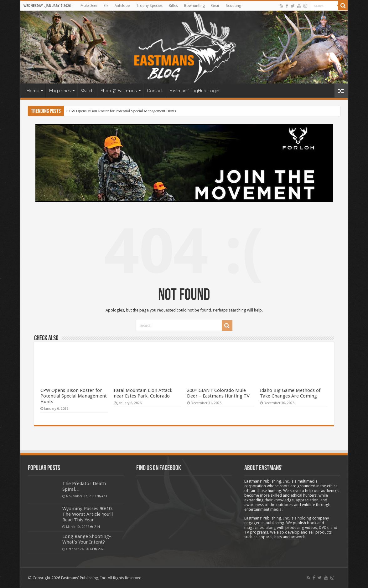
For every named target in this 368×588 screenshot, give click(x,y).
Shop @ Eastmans (119, 91)
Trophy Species (149, 6)
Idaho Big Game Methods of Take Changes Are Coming (290, 393)
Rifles (173, 6)
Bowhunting (194, 6)
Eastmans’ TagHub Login (194, 91)
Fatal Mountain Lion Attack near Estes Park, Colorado (143, 393)
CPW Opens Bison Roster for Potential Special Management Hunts (121, 111)
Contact (155, 91)
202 (101, 549)
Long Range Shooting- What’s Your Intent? (87, 539)
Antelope (122, 6)
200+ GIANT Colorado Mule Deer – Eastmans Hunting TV (218, 393)
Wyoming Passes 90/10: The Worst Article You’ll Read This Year (88, 514)
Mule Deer (89, 6)
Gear (215, 6)
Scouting (233, 6)
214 (97, 527)
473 (104, 496)
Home (33, 91)
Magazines (60, 91)
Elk (106, 6)
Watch (87, 91)
